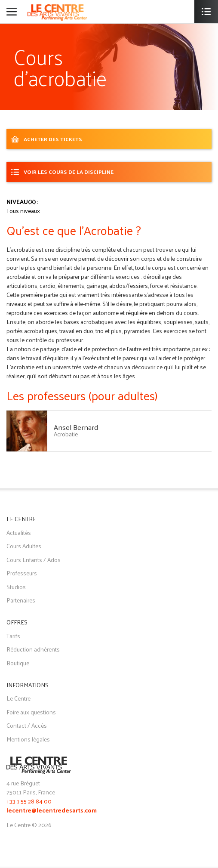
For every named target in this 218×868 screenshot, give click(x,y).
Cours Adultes (24, 546)
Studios (16, 587)
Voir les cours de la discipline (69, 171)
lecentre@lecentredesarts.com (52, 811)
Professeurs (22, 573)
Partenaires (21, 600)
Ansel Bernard (76, 427)
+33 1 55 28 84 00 (29, 801)
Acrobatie (66, 434)
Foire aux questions (31, 712)
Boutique (18, 663)
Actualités (19, 533)
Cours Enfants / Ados (34, 560)
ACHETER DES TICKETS (53, 139)
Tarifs (13, 636)
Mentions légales (28, 739)
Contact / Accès (27, 725)
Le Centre (18, 698)
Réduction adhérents (33, 649)
